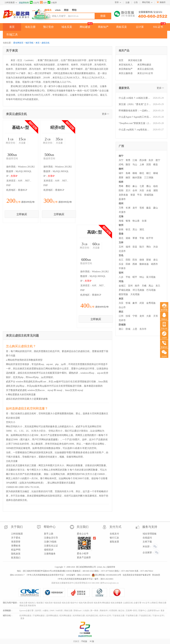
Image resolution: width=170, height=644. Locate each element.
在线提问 (147, 538)
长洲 (128, 208)
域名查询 (98, 603)
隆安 (128, 165)
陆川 (142, 247)
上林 (142, 165)
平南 (142, 238)
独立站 (121, 611)
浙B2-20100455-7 (17, 575)
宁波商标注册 (132, 616)
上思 (135, 329)
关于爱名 (16, 538)
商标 (66, 10)
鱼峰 (128, 173)
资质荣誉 (16, 542)
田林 (128, 264)
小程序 (52, 2)
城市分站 (7, 616)
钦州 (121, 225)
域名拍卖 (57, 603)
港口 (121, 329)
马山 (135, 165)
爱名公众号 (83, 534)
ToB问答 (59, 611)
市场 (9, 35)
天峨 (144, 286)
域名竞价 (49, 603)
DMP (52, 611)
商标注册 (162, 603)
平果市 (122, 268)
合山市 (122, 307)
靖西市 (154, 264)
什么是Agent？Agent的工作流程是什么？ (135, 117)
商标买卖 (122, 27)
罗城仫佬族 (125, 290)
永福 (149, 191)
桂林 (121, 182)
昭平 (135, 277)
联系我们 (16, 558)
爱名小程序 (83, 554)
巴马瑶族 (151, 290)
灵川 (128, 191)
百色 (121, 255)
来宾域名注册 (135, 60)
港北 (121, 238)
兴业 (156, 247)
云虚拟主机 (128, 603)
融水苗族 (137, 178)
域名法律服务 (117, 603)
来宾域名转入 (126, 65)
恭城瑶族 (149, 195)
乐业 (121, 264)
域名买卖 (67, 27)
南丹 (137, 286)
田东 (135, 260)
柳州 (121, 169)
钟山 (142, 277)
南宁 (121, 156)
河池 (121, 281)
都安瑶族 (123, 294)
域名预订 (40, 603)
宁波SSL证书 (158, 616)
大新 (149, 316)
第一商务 (94, 611)
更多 (163, 611)
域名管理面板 (150, 534)
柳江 (149, 173)
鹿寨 (121, 178)
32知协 (86, 611)
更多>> (106, 114)
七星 (142, 186)
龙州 (142, 316)
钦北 (128, 229)
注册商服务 (50, 554)
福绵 (128, 247)
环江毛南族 (138, 290)
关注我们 (83, 527)
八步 (121, 277)
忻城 (128, 303)
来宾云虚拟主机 (145, 69)
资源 (133, 195)
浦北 (142, 229)
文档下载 (147, 542)
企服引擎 (137, 603)
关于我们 (17, 527)
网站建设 (85, 27)
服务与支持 (150, 527)
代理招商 (113, 611)
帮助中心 (50, 527)
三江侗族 (149, 178)
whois (58, 10)
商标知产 (103, 27)
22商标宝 (154, 603)
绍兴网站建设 (65, 616)
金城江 (122, 286)
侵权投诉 (49, 550)
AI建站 (45, 611)
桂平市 (150, 238)
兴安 (142, 191)
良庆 (151, 160)
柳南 (135, 173)
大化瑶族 (135, 294)
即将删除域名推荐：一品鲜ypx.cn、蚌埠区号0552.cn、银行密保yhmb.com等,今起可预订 (135, 111)
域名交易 (66, 603)
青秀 (128, 160)
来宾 (38, 43)
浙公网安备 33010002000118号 (106, 575)
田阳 (128, 260)
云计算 (140, 27)
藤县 (149, 208)
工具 (15, 35)
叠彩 (128, 186)
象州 (135, 303)
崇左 (121, 312)
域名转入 (32, 603)
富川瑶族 (151, 277)
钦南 (121, 229)
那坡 (149, 260)
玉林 (121, 242)
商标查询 (32, 606)
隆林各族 (144, 264)
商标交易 (23, 606)
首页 (12, 27)
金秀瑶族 (151, 303)
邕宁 (158, 160)
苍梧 (142, 208)
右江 (121, 260)
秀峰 (121, 186)
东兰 (158, 286)
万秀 (121, 208)
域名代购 (83, 603)
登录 (117, 2)
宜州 (130, 286)
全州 (135, 191)
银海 (128, 221)
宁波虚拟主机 (145, 616)
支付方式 (115, 527)
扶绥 (128, 316)
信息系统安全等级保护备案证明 (137, 575)
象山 (135, 186)
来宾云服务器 (126, 73)
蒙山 (156, 208)
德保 (142, 260)
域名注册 (30, 27)
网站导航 (146, 2)
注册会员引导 (51, 538)
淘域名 (48, 10)
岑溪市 (122, 212)
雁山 (149, 186)
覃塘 (135, 238)
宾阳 (149, 165)
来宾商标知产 (126, 69)
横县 (156, 165)
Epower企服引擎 (26, 611)
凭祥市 (122, 320)
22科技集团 (10, 2)
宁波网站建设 (39, 616)
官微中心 (142, 611)
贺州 (121, 273)
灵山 (135, 229)
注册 (127, 2)
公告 (136, 2)
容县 (135, 247)
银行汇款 (114, 538)
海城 (121, 221)
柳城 (156, 173)
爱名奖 (90, 603)
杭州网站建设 (25, 616)
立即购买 (22, 214)
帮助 (74, 10)
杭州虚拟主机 (92, 616)
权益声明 (16, 550)
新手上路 (49, 534)
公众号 (34, 2)
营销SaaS (78, 611)
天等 (156, 316)
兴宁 (121, 160)
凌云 (156, 260)
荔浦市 (122, 199)
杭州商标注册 (79, 616)
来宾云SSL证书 (145, 73)
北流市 (122, 251)
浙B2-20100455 (84, 575)
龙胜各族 (123, 195)
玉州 (121, 247)
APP (43, 2)
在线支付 (114, 534)
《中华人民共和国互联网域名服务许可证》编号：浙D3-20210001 (85, 579)
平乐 (139, 195)
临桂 (156, 186)
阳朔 (121, 191)
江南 (135, 160)
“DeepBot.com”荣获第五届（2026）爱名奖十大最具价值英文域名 (135, 123)
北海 (121, 216)
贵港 (121, 234)
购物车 (163, 2)
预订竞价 (48, 27)
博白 (149, 247)
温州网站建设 (52, 616)
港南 (128, 238)
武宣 (142, 303)
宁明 (135, 316)
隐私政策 (16, 554)
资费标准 (16, 546)
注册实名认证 (51, 546)
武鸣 (121, 165)
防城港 (122, 325)
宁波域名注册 (118, 616)
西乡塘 (143, 160)
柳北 (142, 173)
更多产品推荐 (84, 558)
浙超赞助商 (24, 3)
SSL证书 (158, 27)
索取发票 (114, 542)
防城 (128, 329)
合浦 (144, 221)
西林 (135, 264)
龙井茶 (38, 611)
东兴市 (143, 329)
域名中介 (74, 603)
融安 (128, 178)
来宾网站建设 (144, 65)
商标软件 (104, 611)
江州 (121, 316)
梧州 (121, 203)
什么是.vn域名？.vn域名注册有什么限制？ (135, 98)
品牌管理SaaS (154, 611)
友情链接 (7, 611)
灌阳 (156, 191)
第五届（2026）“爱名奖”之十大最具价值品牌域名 (135, 104)
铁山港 (136, 221)
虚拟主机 (45, 43)
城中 (121, 173)
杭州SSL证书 (105, 616)
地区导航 (29, 43)
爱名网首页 (18, 43)
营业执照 (156, 575)
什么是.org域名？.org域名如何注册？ (135, 130)
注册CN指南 (50, 542)
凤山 (151, 286)
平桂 (128, 277)
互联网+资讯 (131, 611)
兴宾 (121, 303)
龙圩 (135, 208)
